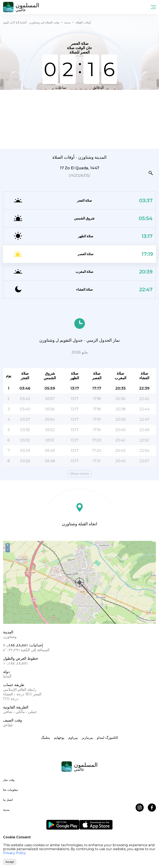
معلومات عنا (11, 790)
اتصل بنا (8, 800)
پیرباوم (73, 738)
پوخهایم (59, 738)
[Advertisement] (79, 119)
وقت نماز (9, 780)
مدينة (67, 22)
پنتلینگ (45, 738)
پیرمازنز (87, 738)
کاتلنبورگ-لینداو (108, 738)
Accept (10, 862)
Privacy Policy (14, 853)
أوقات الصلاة (83, 22)
